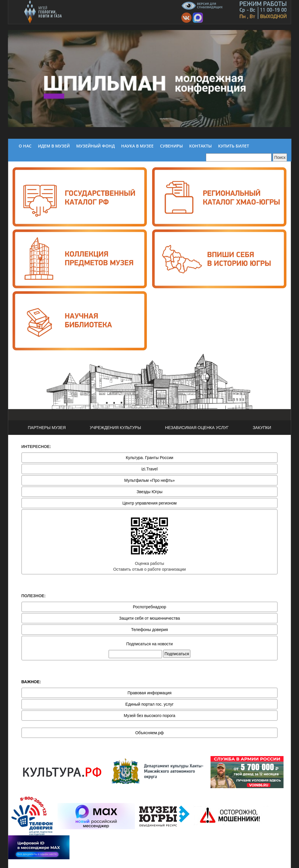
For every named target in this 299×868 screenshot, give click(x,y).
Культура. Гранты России (150, 458)
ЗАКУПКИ (262, 428)
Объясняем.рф (149, 733)
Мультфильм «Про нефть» (149, 480)
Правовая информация (150, 693)
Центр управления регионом (149, 503)
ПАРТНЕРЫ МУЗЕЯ (47, 428)
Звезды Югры (150, 492)
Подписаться (177, 654)
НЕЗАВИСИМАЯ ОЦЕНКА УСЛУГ (197, 428)
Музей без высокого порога (150, 716)
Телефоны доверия (149, 630)
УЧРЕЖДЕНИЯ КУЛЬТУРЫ (115, 428)
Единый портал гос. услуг (149, 704)
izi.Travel (149, 469)
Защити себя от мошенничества (150, 618)
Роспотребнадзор (149, 607)
